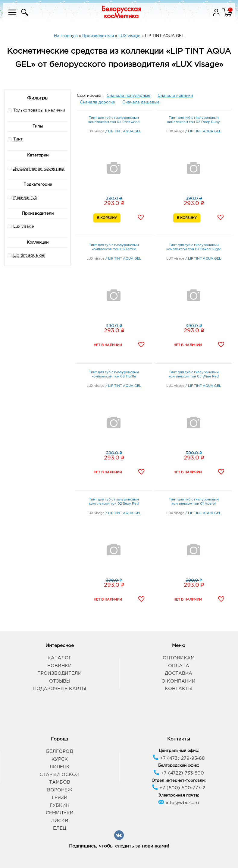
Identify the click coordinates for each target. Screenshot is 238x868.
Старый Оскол (59, 775)
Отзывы (60, 681)
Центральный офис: (179, 751)
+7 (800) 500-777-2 (178, 788)
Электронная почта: (178, 795)
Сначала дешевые (141, 102)
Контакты (178, 689)
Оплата (179, 666)
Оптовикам (179, 658)
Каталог (59, 658)
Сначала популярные (128, 96)
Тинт (18, 139)
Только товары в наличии (36, 110)
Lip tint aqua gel (29, 256)
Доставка (178, 673)
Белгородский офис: (178, 766)
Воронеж (60, 790)
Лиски (60, 821)
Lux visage (21, 226)
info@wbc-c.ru (178, 803)
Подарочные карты (59, 689)
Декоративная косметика (39, 169)
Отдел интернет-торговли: (178, 781)
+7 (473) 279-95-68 (178, 758)
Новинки (59, 666)
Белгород (59, 751)
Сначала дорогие (97, 102)
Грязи (60, 798)
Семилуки (60, 813)
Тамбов (60, 782)
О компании (178, 681)
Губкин (59, 805)
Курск (60, 759)
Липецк (59, 767)
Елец (59, 828)
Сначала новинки (175, 96)
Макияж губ (25, 198)
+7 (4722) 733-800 (179, 773)
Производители (59, 673)
